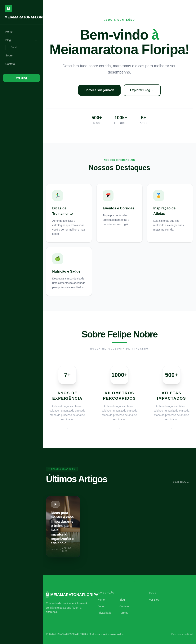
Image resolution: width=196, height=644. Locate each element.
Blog (21, 40)
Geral (14, 47)
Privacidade (104, 613)
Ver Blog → (183, 482)
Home (9, 32)
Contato (10, 64)
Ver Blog (22, 78)
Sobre (9, 55)
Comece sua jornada (99, 90)
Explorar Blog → (142, 90)
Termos (124, 613)
